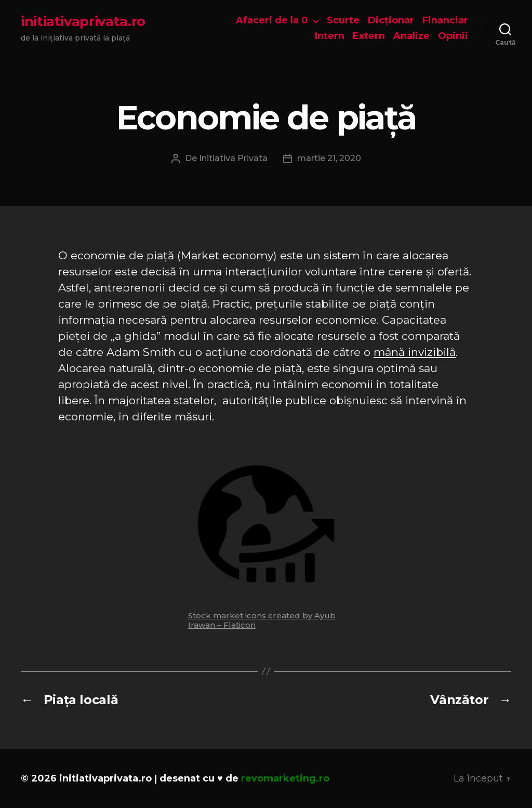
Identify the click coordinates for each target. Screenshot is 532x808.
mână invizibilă (415, 352)
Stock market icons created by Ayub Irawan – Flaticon (262, 620)
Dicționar (391, 21)
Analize (411, 36)
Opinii (453, 36)
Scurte (343, 21)
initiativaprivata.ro (83, 21)
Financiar (445, 21)
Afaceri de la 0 (272, 21)
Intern (330, 36)
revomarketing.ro (285, 778)
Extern (369, 36)
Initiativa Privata (233, 158)
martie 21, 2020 (329, 158)
